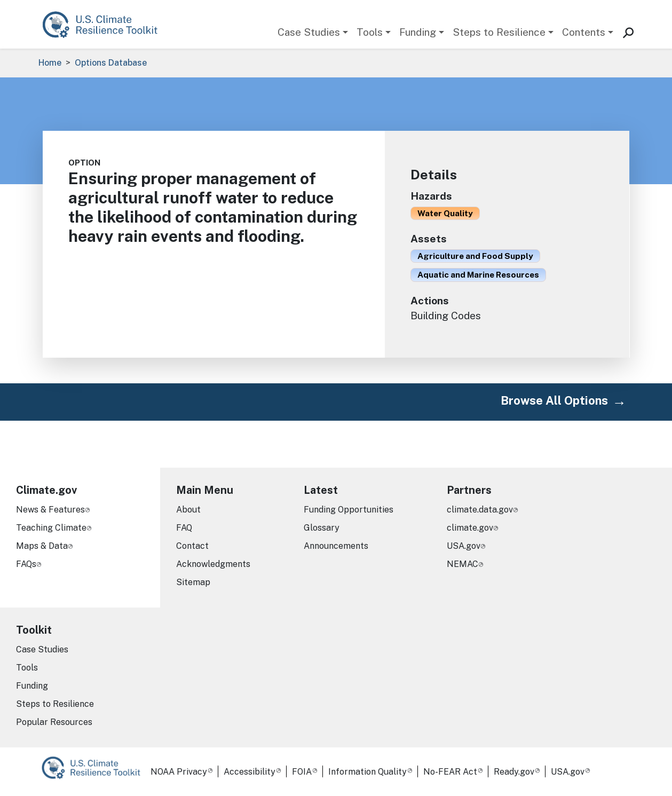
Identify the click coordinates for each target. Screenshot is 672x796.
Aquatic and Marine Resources (478, 274)
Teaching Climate (51, 528)
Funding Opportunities (349, 510)
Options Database (111, 63)
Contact (192, 546)
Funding (418, 32)
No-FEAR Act (450, 772)
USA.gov (464, 546)
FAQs (26, 564)
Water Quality (445, 213)
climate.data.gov (480, 510)
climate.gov (470, 528)
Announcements (336, 546)
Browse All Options (554, 400)
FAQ (184, 528)
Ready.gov (514, 772)
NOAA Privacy (179, 772)
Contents (584, 32)
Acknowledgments (213, 564)
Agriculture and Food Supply (475, 256)
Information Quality (367, 772)
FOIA (302, 772)
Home (50, 63)
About (188, 510)
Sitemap (193, 582)
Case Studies (309, 32)
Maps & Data (42, 546)
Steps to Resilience (499, 32)
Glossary (322, 528)
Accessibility (250, 772)
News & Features (50, 510)
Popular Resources (54, 722)
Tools (370, 32)
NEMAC (463, 564)
